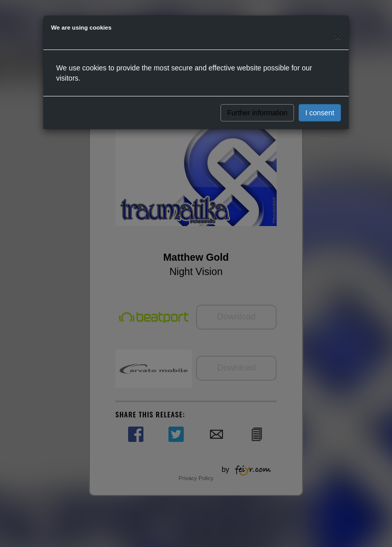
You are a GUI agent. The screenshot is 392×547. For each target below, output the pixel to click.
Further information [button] (257, 113)
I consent (320, 113)
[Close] (338, 36)
